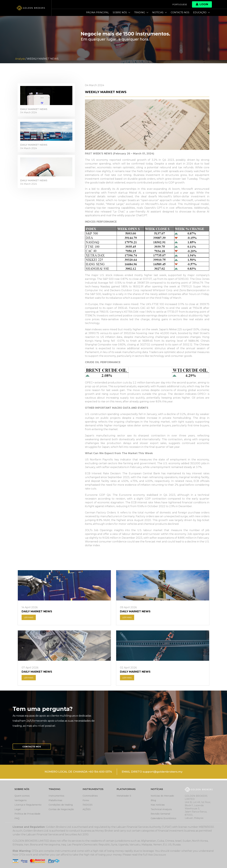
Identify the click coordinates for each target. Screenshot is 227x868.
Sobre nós (122, 12)
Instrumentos (56, 796)
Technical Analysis (161, 809)
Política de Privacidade (27, 814)
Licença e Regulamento (28, 805)
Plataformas (55, 801)
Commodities (90, 796)
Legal (18, 809)
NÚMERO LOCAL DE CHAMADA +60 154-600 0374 (76, 774)
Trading (141, 12)
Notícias (160, 12)
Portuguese (179, 4)
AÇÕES (87, 809)
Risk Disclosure (158, 855)
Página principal (97, 12)
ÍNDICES (88, 805)
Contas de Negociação (61, 809)
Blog (153, 801)
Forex (86, 801)
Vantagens (21, 801)
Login (202, 4)
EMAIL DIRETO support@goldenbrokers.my (155, 774)
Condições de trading (61, 805)
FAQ (17, 818)
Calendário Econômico (163, 818)
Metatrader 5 (124, 796)
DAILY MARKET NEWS (35, 110)
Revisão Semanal (160, 814)
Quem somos (22, 796)
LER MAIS (30, 618)
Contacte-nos (180, 12)
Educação (202, 12)
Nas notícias (158, 805)
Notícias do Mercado (162, 796)
